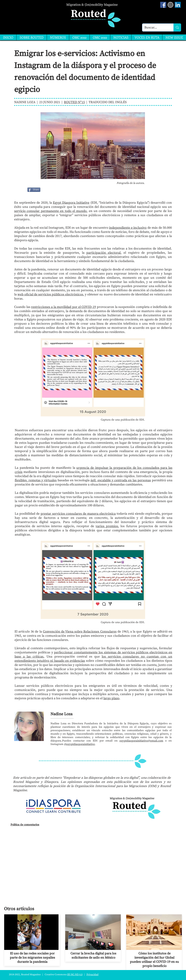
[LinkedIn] (178, 5)
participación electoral (103, 253)
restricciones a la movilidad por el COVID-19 (63, 307)
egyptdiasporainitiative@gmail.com (141, 741)
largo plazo (111, 698)
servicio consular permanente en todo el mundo (50, 211)
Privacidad (92, 975)
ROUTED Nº (73, 102)
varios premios (107, 526)
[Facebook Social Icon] (163, 5)
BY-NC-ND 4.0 (75, 975)
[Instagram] (170, 5)
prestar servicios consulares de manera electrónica (78, 514)
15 (83, 102)
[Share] (34, 190)
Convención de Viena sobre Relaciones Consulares (80, 632)
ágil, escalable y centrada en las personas (121, 480)
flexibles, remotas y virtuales (36, 480)
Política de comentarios (25, 825)
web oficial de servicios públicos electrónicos (50, 294)
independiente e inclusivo (128, 228)
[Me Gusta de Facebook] (50, 190)
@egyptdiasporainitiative (79, 744)
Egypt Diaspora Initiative (71, 203)
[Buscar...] (155, 27)
